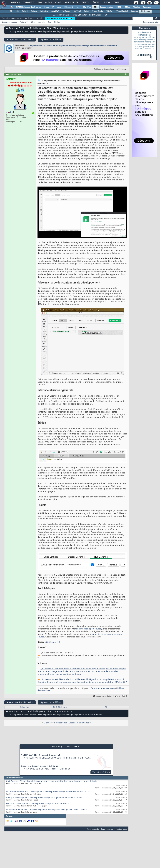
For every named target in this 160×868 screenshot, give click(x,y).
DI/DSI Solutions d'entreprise (29, 7)
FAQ (40, 3)
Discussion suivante (79, 723)
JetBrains (44, 11)
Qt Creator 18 (53, 642)
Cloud (47, 7)
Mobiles (136, 7)
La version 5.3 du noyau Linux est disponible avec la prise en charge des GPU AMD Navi (46, 810)
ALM (59, 7)
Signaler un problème (51, 39)
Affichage (121, 69)
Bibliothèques (37, 28)
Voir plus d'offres (101, 772)
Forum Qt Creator (79, 15)
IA (53, 7)
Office (127, 7)
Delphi (25, 11)
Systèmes (147, 7)
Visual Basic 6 (122, 11)
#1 (126, 74)
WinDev (110, 11)
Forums (15, 3)
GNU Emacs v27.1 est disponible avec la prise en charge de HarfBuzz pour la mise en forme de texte (52, 781)
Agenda (41, 22)
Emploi (85, 3)
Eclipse (34, 11)
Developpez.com (108, 829)
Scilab (87, 11)
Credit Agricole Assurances (44, 758)
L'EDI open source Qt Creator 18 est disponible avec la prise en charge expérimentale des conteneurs (72, 46)
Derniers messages (9, 22)
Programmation (107, 7)
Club (116, 3)
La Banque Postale (38, 769)
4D (17, 11)
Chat (58, 3)
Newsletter (71, 3)
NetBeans (66, 11)
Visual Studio (98, 11)
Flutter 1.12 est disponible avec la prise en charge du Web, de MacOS (38, 804)
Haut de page (121, 829)
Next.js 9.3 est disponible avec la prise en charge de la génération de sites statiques (44, 798)
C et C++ (23, 28)
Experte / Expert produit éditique (40, 766)
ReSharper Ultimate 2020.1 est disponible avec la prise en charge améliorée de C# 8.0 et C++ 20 (50, 792)
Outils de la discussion (103, 69)
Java (78, 7)
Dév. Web (87, 7)
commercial (82, 629)
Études (96, 3)
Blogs (48, 3)
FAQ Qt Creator (96, 15)
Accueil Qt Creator (61, 15)
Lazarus (135, 11)
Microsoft (69, 7)
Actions (23, 22)
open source (95, 629)
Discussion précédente (55, 723)
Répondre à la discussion (20, 40)
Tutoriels (29, 3)
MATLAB (77, 11)
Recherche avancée (150, 22)
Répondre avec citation (102, 696)
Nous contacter (93, 829)
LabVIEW (55, 11)
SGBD (119, 7)
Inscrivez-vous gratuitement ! (60, 18)
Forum (12, 28)
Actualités (25, 707)
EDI (95, 7)
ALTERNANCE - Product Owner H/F (41, 755)
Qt (106, 15)
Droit (107, 3)
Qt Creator (145, 11)
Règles (57, 22)
